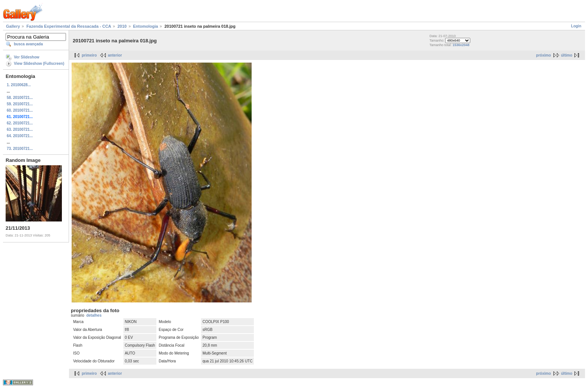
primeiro (89, 55)
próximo (544, 55)
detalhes (94, 315)
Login (576, 26)
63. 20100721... (20, 129)
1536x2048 (461, 45)
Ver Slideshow (27, 57)
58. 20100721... (20, 98)
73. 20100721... (20, 149)
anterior (115, 55)
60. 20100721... (20, 110)
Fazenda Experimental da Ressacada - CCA (69, 26)
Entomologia (146, 26)
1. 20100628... (19, 85)
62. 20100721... (20, 123)
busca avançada (28, 44)
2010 (122, 26)
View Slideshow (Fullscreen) (39, 64)
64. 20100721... (20, 136)
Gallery (13, 26)
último (567, 55)
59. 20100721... (20, 104)
